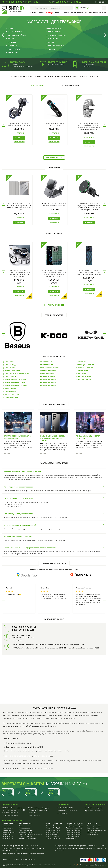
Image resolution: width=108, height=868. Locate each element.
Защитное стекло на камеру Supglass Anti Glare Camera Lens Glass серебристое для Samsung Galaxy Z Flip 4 (19, 273)
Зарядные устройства (17, 35)
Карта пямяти (71, 838)
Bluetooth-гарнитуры (55, 46)
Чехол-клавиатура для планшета (31, 834)
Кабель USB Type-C (82, 374)
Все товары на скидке (54, 305)
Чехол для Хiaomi (7, 836)
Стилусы (50, 42)
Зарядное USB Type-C (83, 371)
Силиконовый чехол (13, 371)
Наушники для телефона (28, 838)
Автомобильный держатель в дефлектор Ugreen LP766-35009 (19, 124)
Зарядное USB (81, 362)
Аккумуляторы (14, 49)
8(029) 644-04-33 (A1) (23, 630)
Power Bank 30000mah (48, 386)
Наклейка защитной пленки (94, 62)
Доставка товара (17, 62)
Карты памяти (52, 39)
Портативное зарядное (84, 368)
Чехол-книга (10, 362)
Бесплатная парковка (57, 62)
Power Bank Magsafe (48, 377)
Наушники (12, 42)
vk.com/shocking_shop (94, 808)
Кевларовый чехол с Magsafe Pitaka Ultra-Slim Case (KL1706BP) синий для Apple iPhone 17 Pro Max (89, 272)
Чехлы (10, 28)
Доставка (59, 13)
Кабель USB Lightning (83, 377)
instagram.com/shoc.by (94, 811)
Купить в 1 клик (19, 142)
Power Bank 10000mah (48, 380)
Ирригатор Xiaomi (11, 398)
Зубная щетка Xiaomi (13, 395)
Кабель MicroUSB (52, 834)
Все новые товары (54, 158)
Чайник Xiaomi (10, 392)
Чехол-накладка (11, 365)
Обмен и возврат (77, 13)
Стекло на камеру (25, 828)
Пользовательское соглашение (24, 859)
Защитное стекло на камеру (15, 383)
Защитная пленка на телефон (16, 380)
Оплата (67, 13)
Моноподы (12, 46)
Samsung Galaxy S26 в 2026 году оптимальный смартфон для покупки (52, 438)
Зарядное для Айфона (48, 371)
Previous (3, 35)
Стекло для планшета (27, 832)
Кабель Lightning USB (53, 838)
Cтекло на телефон (26, 824)
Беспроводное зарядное (85, 365)
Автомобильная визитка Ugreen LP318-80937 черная (54, 124)
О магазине (93, 13)
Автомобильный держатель (97, 830)
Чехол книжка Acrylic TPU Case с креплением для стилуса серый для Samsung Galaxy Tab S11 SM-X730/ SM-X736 (19, 207)
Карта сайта (6, 859)
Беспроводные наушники (50, 368)
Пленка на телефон (26, 826)
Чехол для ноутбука (26, 836)
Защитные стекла (54, 28)
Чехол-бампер (10, 368)
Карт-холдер (13, 53)
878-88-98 (59, 2)
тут (51, 756)
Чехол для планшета (26, 830)
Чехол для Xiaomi (47, 362)
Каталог (33, 13)
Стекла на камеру (15, 32)
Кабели (11, 39)
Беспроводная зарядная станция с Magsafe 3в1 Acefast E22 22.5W (54, 205)
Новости (41, 13)
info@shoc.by (101, 2)
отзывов (92, 865)
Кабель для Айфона (47, 374)
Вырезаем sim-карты (23, 784)
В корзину (19, 138)
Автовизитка (92, 832)
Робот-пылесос (10, 389)
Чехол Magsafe (11, 377)
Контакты (103, 13)
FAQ (86, 13)
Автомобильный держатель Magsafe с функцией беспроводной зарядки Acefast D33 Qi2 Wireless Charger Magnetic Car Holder (89, 207)
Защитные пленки (54, 32)
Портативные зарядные (56, 35)
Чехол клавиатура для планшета (17, 374)
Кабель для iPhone (52, 832)
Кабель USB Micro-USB (83, 380)
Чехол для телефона (8, 824)
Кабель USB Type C (52, 836)
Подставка (51, 49)
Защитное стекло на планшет (16, 386)
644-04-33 (74, 2)
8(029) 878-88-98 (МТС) (24, 627)
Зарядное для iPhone (53, 830)
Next (105, 35)
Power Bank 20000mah (48, 383)
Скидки (51, 13)
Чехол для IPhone (47, 365)
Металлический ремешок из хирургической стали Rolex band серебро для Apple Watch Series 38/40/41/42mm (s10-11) (89, 126)
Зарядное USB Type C (53, 828)
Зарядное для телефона (54, 824)
